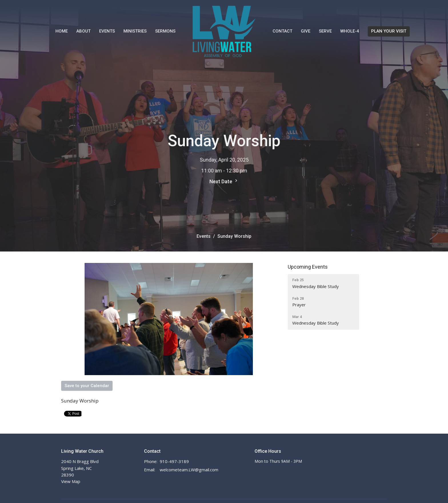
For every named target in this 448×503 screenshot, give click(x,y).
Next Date (224, 181)
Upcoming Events (308, 267)
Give (306, 31)
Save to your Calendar (87, 386)
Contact (282, 31)
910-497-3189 (174, 461)
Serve (325, 31)
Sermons (165, 31)
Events (107, 31)
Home (62, 31)
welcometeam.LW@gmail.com (189, 470)
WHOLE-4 (350, 31)
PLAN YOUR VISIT (389, 31)
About (83, 31)
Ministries (135, 31)
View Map (71, 481)
